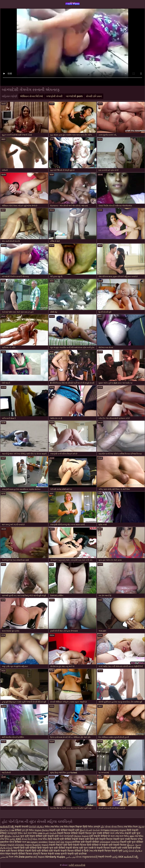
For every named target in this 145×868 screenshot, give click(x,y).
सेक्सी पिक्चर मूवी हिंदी (61, 845)
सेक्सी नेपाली (22, 827)
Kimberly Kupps (55, 857)
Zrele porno (26, 857)
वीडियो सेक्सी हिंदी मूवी (29, 851)
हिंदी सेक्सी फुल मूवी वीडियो (51, 848)
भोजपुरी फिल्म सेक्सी (44, 854)
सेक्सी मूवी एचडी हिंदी (121, 848)
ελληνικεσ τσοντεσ (110, 842)
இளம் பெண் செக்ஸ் (90, 830)
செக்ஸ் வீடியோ (37, 827)
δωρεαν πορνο (41, 845)
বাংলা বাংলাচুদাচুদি (67, 836)
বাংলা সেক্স (115, 836)
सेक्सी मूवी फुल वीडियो (132, 842)
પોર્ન (25, 833)
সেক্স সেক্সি (94, 851)
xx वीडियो (16, 830)
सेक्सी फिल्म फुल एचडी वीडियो (94, 833)
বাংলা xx (26, 842)
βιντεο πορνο (82, 836)
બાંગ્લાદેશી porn (74, 96)
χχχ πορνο (66, 842)
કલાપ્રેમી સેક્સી (54, 96)
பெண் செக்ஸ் (50, 833)
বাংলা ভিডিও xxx (35, 833)
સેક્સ (72, 3)
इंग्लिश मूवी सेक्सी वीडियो (86, 842)
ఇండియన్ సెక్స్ (7, 827)
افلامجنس (4, 857)
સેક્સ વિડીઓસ (29, 839)
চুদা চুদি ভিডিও (28, 830)
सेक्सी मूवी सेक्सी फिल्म (114, 845)
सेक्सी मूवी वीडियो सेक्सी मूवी (65, 830)
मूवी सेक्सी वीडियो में (100, 836)
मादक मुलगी (61, 854)
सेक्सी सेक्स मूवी (81, 839)
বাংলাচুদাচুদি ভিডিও (15, 833)
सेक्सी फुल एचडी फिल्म (125, 839)
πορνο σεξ (54, 842)
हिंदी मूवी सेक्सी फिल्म (101, 839)
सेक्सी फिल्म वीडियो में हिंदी (75, 851)
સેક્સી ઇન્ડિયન (94, 96)
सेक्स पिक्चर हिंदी (78, 827)
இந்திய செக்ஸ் (12, 836)
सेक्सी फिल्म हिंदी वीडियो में (87, 845)
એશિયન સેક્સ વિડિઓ (31, 96)
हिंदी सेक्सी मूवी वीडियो (60, 839)
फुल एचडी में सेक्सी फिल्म (97, 848)
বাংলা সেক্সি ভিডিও (118, 833)
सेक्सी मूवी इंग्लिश (77, 854)
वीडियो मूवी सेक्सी (51, 851)
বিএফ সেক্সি (13, 857)
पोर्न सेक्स (5, 854)
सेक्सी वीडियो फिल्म (22, 854)
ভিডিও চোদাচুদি (94, 827)
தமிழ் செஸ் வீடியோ (133, 851)
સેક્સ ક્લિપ (117, 827)
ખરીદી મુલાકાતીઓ (77, 865)
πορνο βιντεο (42, 830)
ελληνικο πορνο (118, 830)
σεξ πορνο (39, 857)
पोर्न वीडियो (15, 842)
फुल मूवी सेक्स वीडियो (32, 836)
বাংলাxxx (105, 830)
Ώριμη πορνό (7, 845)
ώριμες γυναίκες (39, 842)
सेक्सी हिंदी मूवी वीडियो (25, 848)
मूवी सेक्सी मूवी (51, 836)
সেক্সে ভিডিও (43, 839)
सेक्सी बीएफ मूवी (75, 848)
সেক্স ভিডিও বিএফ (131, 827)
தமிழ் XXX (15, 839)
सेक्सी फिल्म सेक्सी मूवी (110, 851)
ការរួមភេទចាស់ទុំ (90, 857)
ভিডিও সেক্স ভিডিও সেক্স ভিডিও (57, 827)
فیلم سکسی (70, 857)
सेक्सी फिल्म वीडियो (68, 833)
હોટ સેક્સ (106, 827)
